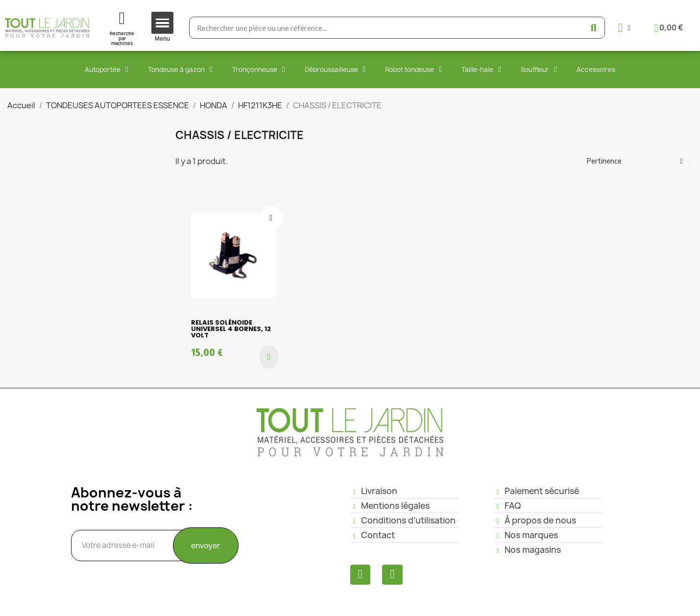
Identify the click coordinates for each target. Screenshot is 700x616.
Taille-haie (481, 70)
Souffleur (539, 70)
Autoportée (107, 70)
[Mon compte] (624, 28)
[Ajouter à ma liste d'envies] (271, 218)
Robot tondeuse (413, 70)
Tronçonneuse (259, 70)
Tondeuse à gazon (180, 70)
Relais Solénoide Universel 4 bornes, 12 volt (231, 329)
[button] (269, 357)
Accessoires (596, 70)
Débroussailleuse (335, 70)
